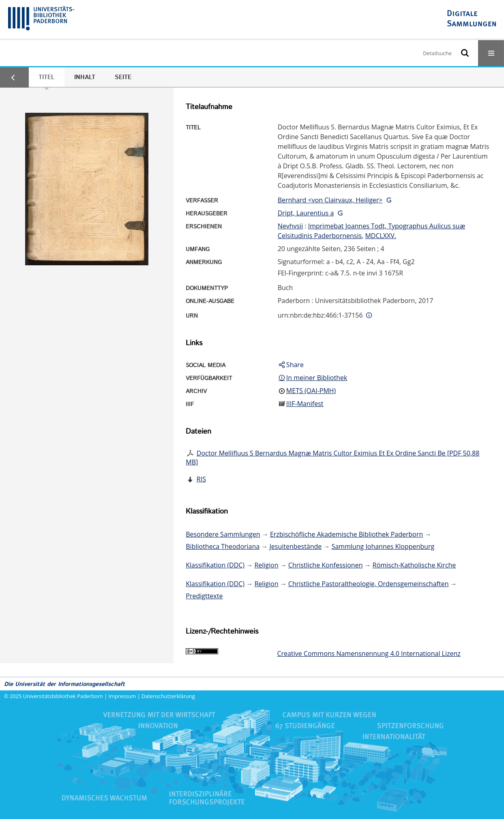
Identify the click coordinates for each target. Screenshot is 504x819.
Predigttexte (204, 596)
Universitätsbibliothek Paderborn (63, 696)
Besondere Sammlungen (223, 534)
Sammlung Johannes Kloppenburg (383, 546)
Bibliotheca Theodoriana (223, 546)
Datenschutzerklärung (168, 696)
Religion (266, 565)
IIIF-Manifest (305, 404)
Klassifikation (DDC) (215, 565)
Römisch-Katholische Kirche (414, 565)
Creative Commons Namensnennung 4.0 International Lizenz (369, 653)
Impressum (122, 696)
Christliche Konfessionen (326, 565)
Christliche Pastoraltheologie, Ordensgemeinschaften (369, 584)
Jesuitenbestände (296, 546)
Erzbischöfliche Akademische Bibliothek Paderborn (346, 534)
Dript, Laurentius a (306, 213)
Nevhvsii (291, 226)
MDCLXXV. (381, 236)
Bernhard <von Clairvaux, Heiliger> (330, 200)
